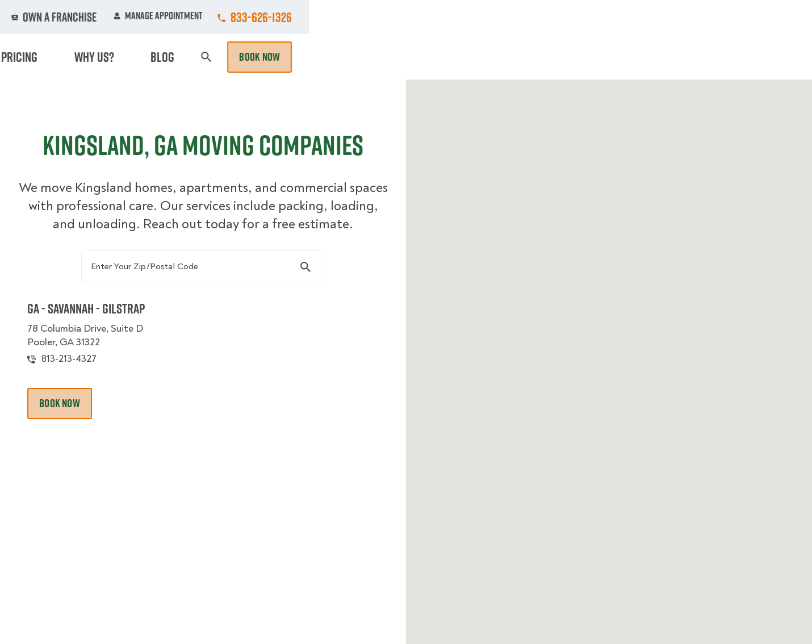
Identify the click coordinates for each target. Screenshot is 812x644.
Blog (676, 57)
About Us (488, 17)
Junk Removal (317, 57)
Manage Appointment (661, 17)
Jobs (259, 17)
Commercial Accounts (337, 17)
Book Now (763, 57)
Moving (252, 57)
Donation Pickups (407, 57)
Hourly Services (504, 57)
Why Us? (630, 57)
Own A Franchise (563, 17)
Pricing (577, 57)
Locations (425, 17)
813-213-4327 (87, 388)
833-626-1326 (764, 17)
